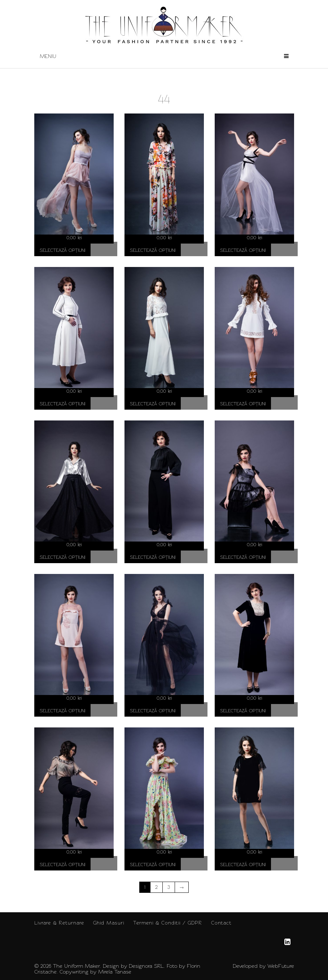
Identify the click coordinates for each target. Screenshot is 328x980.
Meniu (164, 56)
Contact (221, 923)
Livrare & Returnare (59, 923)
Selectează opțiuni (62, 250)
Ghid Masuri (109, 923)
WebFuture (281, 966)
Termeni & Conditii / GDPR (168, 923)
